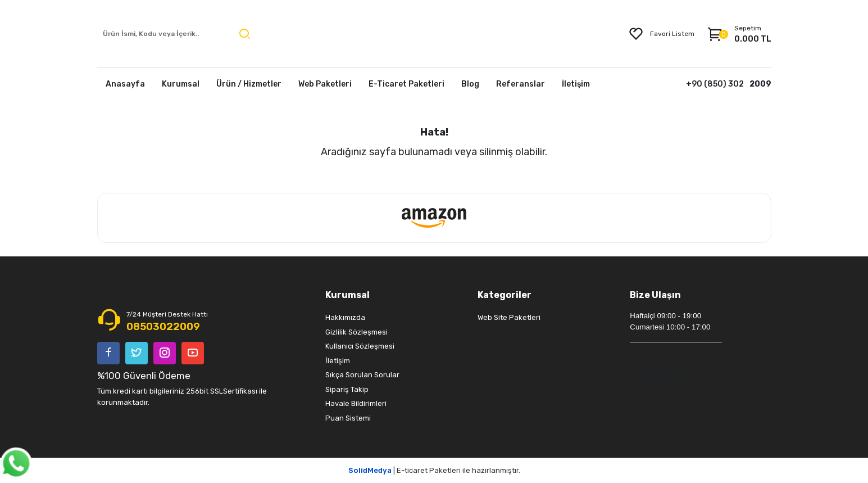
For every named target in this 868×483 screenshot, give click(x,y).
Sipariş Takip (347, 389)
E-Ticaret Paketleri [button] (406, 84)
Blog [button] (470, 84)
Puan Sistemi (348, 418)
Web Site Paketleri (509, 317)
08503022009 (163, 327)
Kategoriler (505, 295)
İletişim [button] (576, 84)
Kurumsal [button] (181, 84)
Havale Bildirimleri (356, 403)
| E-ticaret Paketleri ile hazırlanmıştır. (434, 470)
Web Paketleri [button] (325, 84)
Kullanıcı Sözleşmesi (360, 346)
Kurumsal (347, 295)
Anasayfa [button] (125, 84)
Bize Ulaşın (655, 295)
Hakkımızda (345, 317)
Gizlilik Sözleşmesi (356, 332)
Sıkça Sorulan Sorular (362, 375)
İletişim (338, 361)
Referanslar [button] (521, 84)
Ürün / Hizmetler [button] (249, 84)
